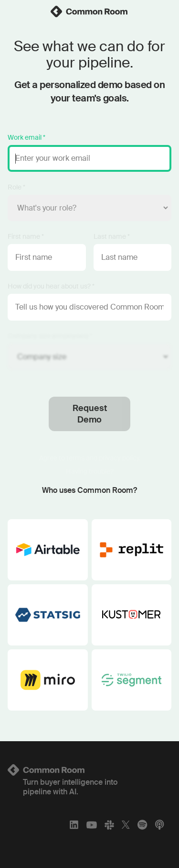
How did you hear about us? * (51, 286)
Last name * (112, 236)
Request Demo (90, 414)
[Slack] (109, 825)
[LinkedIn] (74, 825)
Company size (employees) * (50, 336)
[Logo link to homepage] (89, 770)
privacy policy (119, 458)
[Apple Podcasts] (159, 825)
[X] (126, 825)
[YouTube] (92, 825)
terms (75, 458)
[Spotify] (142, 825)
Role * (16, 187)
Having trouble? (90, 471)
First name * (26, 236)
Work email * (26, 137)
